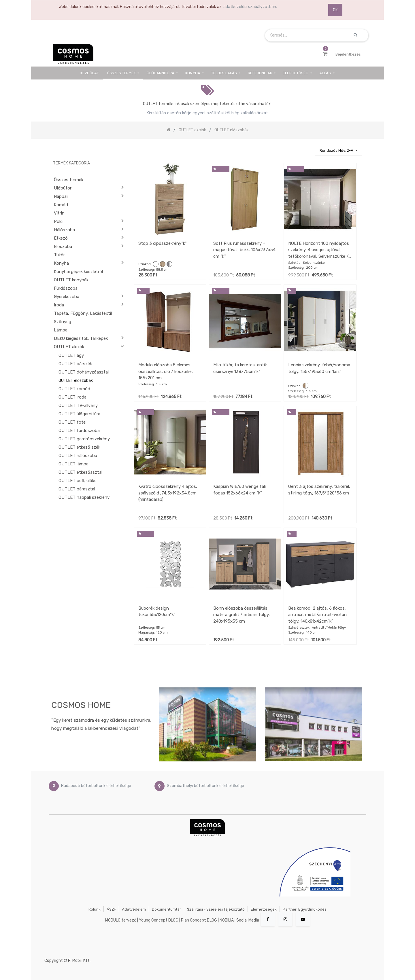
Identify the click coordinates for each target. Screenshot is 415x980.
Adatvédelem (134, 909)
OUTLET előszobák (76, 381)
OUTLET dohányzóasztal (84, 372)
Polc (58, 221)
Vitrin (59, 213)
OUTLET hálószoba (78, 456)
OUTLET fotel (72, 422)
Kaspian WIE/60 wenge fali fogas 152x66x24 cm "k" (239, 490)
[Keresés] (308, 148)
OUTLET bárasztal (77, 489)
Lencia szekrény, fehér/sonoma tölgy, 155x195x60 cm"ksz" (319, 368)
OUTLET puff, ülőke (78, 481)
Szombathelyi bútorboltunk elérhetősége (205, 786)
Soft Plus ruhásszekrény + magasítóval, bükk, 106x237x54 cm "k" (244, 250)
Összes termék (69, 180)
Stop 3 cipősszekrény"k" (163, 243)
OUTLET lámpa (73, 464)
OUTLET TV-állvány (78, 405)
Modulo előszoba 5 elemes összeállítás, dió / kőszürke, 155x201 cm (166, 371)
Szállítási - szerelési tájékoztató (216, 909)
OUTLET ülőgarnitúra (79, 414)
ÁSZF (111, 909)
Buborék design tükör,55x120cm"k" (157, 612)
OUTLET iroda (72, 397)
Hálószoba (64, 230)
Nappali (61, 196)
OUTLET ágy (71, 355)
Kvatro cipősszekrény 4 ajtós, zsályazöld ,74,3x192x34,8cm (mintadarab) (168, 493)
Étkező (61, 238)
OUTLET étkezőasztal (80, 472)
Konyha (61, 263)
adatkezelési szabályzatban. (250, 7)
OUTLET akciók (69, 347)
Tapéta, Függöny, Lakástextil (83, 313)
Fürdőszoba (66, 288)
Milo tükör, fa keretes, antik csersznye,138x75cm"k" (240, 368)
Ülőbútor (63, 188)
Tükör (59, 255)
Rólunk (95, 909)
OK (335, 10)
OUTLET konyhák (71, 280)
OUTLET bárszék (75, 364)
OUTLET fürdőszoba (79, 431)
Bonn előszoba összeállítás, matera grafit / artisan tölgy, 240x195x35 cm (242, 615)
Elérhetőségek (264, 909)
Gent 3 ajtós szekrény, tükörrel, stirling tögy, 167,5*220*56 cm (319, 490)
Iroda (59, 305)
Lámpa (61, 330)
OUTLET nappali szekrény (84, 497)
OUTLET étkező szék (79, 447)
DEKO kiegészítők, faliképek (81, 338)
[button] (338, 151)
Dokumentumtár (166, 909)
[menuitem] (90, 73)
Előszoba (63, 247)
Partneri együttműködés (305, 909)
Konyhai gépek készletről (78, 272)
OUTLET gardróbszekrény (84, 439)
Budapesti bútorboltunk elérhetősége (96, 786)
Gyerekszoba (67, 297)
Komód (61, 205)
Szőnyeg (63, 322)
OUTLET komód (74, 389)
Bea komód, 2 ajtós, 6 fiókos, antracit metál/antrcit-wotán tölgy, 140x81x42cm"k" (317, 615)
